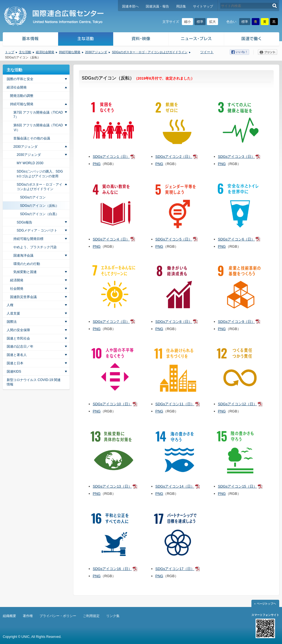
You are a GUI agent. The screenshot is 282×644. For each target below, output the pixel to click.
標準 (200, 22)
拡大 (212, 22)
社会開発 (17, 289)
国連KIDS (14, 372)
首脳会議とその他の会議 (32, 138)
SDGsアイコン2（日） (174, 157)
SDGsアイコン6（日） (237, 239)
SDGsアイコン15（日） (238, 486)
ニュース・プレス (196, 40)
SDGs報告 (24, 222)
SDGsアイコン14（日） (175, 486)
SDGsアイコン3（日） (237, 157)
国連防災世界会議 (23, 297)
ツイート (207, 52)
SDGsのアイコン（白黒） (39, 214)
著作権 (28, 616)
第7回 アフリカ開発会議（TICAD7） (38, 115)
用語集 (181, 6)
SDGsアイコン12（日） (238, 404)
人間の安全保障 (18, 330)
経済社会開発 (45, 52)
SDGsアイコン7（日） (111, 322)
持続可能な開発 (70, 52)
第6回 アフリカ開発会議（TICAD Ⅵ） (38, 128)
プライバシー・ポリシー (58, 616)
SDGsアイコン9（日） (237, 322)
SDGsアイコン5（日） (174, 239)
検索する (275, 6)
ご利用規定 (91, 616)
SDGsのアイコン (33, 197)
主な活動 (86, 40)
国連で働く (252, 40)
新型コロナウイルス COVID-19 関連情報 (34, 382)
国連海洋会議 (23, 255)
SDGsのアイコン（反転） (39, 206)
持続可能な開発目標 (28, 239)
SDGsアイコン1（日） (111, 157)
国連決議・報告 (157, 6)
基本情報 (30, 40)
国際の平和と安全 (20, 79)
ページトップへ (265, 603)
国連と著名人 (17, 355)
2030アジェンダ (96, 52)
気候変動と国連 (25, 272)
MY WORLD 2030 (30, 163)
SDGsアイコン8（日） (174, 322)
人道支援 (13, 313)
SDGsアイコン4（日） (111, 239)
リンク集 (113, 616)
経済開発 (17, 280)
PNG (97, 164)
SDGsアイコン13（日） (112, 486)
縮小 (187, 22)
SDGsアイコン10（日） (112, 404)
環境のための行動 (27, 264)
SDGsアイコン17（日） (175, 569)
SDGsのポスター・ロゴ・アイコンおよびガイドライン (149, 52)
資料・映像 (141, 40)
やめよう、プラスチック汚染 (35, 247)
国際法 (12, 322)
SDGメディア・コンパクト (37, 230)
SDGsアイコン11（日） (175, 404)
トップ (10, 52)
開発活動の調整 (22, 96)
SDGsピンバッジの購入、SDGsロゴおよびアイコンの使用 (40, 174)
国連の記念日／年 (20, 346)
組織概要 (9, 616)
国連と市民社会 (18, 338)
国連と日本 (15, 363)
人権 (10, 305)
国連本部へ (130, 6)
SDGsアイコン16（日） (112, 569)
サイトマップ (203, 6)
